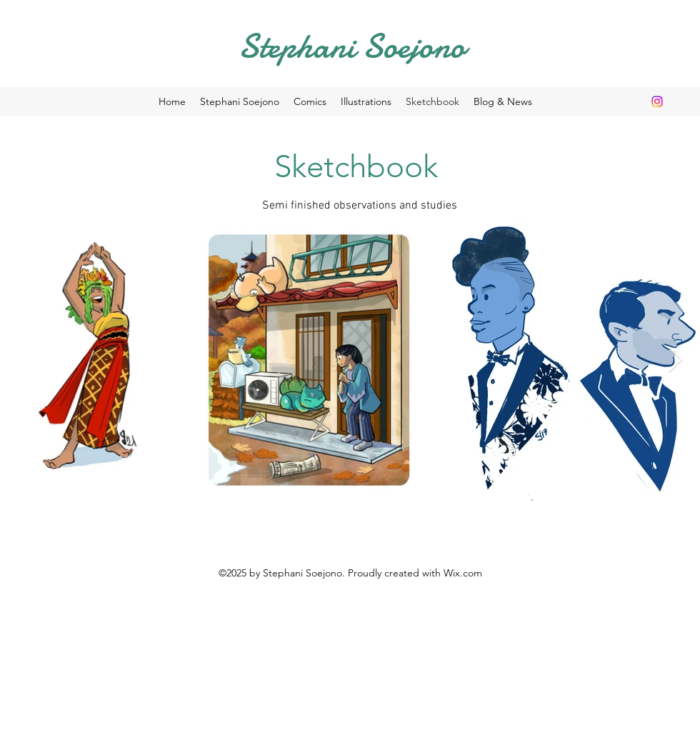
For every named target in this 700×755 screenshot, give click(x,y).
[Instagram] (657, 101)
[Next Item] (675, 360)
